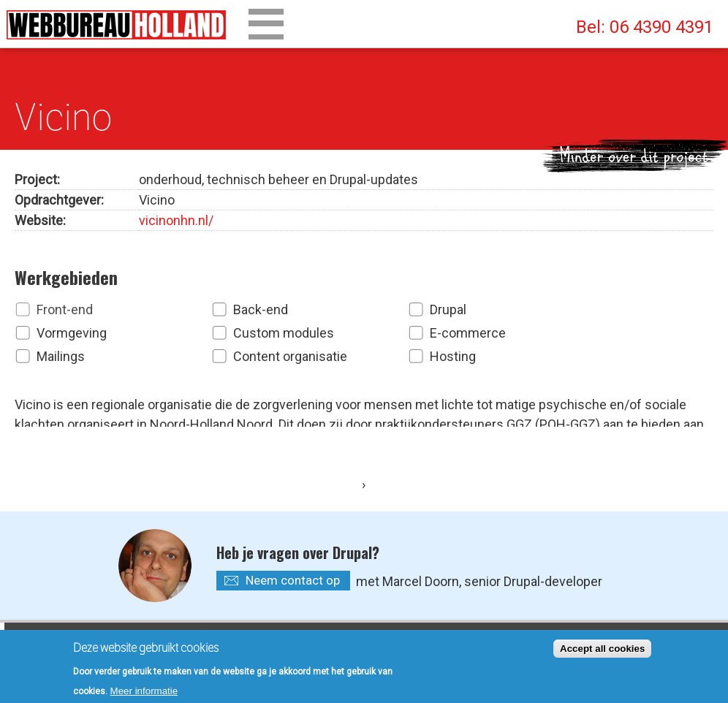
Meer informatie (144, 694)
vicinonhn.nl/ (176, 217)
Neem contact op (293, 525)
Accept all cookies (602, 651)
